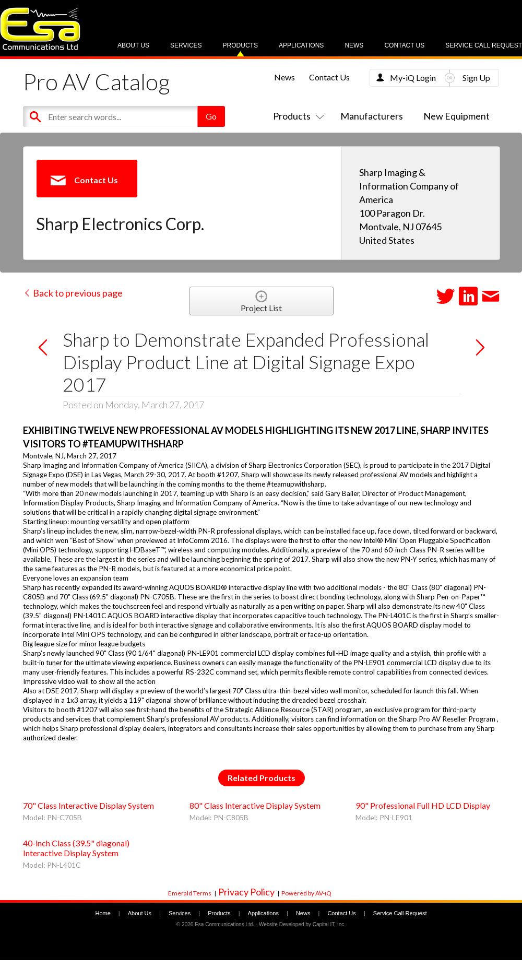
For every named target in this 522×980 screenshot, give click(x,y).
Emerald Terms (190, 893)
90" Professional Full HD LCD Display (423, 805)
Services (186, 45)
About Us (133, 45)
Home (103, 913)
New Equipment (456, 116)
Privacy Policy (246, 892)
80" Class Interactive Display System (255, 805)
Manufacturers (372, 116)
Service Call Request (484, 45)
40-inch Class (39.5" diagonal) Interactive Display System (76, 848)
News (354, 45)
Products (240, 45)
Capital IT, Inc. (329, 924)
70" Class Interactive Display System (88, 805)
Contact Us (404, 45)
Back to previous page (73, 293)
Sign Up (476, 78)
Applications (301, 45)
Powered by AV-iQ (306, 893)
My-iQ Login (413, 78)
